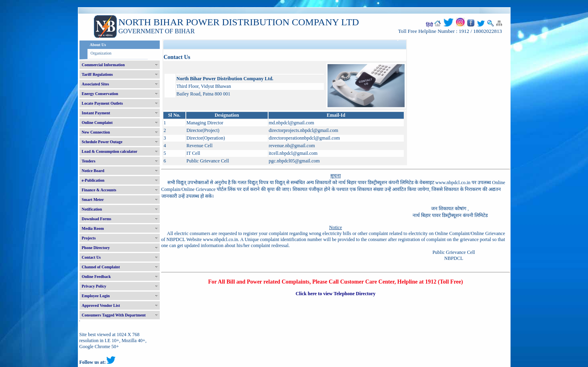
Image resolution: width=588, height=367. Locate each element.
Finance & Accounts (99, 190)
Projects (89, 238)
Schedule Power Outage (102, 142)
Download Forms (97, 219)
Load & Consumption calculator (110, 151)
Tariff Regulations (98, 74)
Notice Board (93, 171)
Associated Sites (96, 84)
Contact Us (92, 257)
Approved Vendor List (101, 305)
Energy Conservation (100, 94)
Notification (92, 209)
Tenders (89, 161)
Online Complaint (97, 123)
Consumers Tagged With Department (114, 315)
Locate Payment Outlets (103, 103)
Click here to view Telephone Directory (335, 294)
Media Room (93, 228)
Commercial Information (103, 65)
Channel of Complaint (101, 267)
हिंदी (429, 25)
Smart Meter (93, 200)
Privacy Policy (94, 286)
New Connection (96, 132)
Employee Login (96, 296)
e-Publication (93, 180)
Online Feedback (97, 277)
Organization (101, 53)
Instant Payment (96, 113)
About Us (98, 45)
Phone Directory (96, 248)
